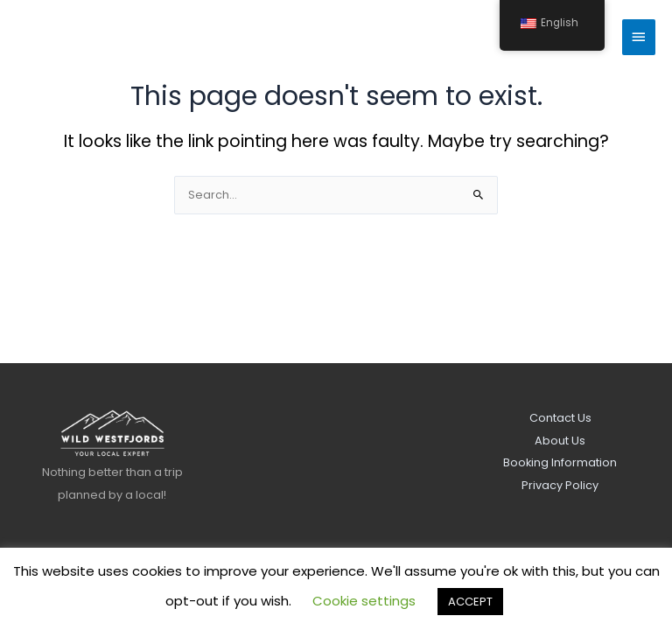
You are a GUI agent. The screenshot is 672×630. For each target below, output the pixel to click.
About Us (560, 441)
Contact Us (560, 418)
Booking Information (560, 462)
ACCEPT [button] (470, 602)
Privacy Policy (560, 485)
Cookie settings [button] (364, 601)
